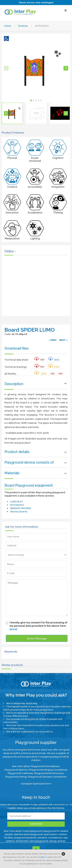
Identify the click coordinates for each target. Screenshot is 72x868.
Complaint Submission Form (36, 784)
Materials (12, 473)
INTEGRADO (17, 505)
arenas (62, 841)
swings (53, 841)
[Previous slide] (6, 68)
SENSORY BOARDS (21, 508)
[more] (13, 629)
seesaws (42, 838)
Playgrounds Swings (16, 777)
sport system (51, 834)
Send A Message (37, 639)
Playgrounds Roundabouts (45, 766)
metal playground (32, 831)
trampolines (60, 777)
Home (8, 26)
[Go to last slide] (6, 113)
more (42, 857)
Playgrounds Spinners (16, 770)
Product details (17, 452)
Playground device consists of (29, 462)
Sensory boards (19, 512)
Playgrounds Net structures (49, 773)
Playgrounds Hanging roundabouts (48, 770)
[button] (12, 113)
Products (23, 26)
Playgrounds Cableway (20, 773)
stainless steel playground (28, 834)
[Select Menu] (66, 12)
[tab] (31, 100)
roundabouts (55, 838)
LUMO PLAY (17, 502)
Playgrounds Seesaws (40, 777)
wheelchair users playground (32, 841)
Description (14, 384)
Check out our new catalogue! (36, 3)
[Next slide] (66, 68)
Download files (17, 348)
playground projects (25, 838)
